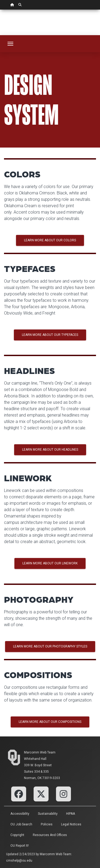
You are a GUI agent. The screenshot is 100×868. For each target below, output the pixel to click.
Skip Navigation (0, 10)
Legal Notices (71, 824)
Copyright (17, 835)
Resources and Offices (50, 835)
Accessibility (20, 814)
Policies (47, 824)
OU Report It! (20, 846)
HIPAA (71, 814)
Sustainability (48, 814)
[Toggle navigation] (10, 44)
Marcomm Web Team (40, 752)
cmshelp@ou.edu (19, 861)
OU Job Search (21, 824)
